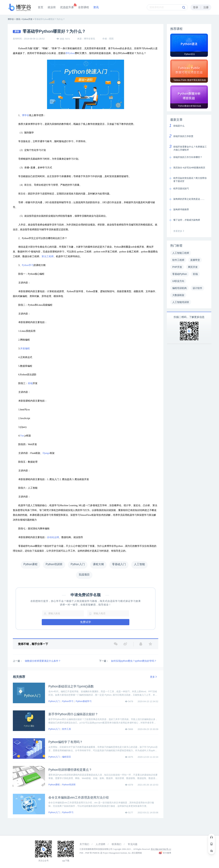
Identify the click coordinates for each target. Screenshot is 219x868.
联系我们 (117, 844)
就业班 (52, 7)
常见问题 (133, 844)
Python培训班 (69, 785)
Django (46, 453)
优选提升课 (67, 7)
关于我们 (84, 844)
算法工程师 (48, 256)
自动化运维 (53, 537)
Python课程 (54, 785)
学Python (70, 53)
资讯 (96, 7)
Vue (22, 436)
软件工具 (67, 729)
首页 (41, 7)
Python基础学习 (84, 701)
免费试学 (86, 622)
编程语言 (67, 757)
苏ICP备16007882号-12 (161, 849)
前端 (30, 383)
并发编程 (25, 349)
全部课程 (83, 7)
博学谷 (25, 115)
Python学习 (28, 265)
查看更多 (179, 231)
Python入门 (54, 701)
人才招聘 (100, 844)
